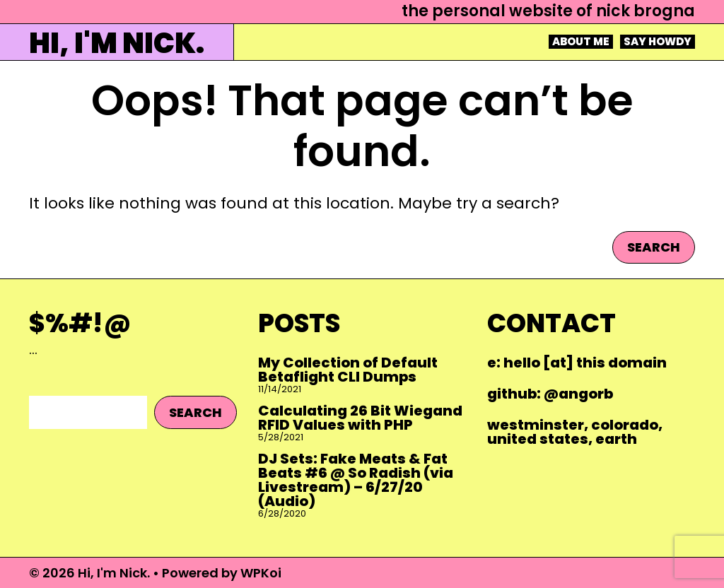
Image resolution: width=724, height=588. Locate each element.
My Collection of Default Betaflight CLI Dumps (348, 370)
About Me (581, 42)
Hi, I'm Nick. (117, 43)
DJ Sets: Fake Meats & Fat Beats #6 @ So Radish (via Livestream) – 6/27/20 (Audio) (356, 480)
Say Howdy (658, 42)
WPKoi (261, 573)
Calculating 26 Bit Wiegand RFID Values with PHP (360, 418)
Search (654, 247)
